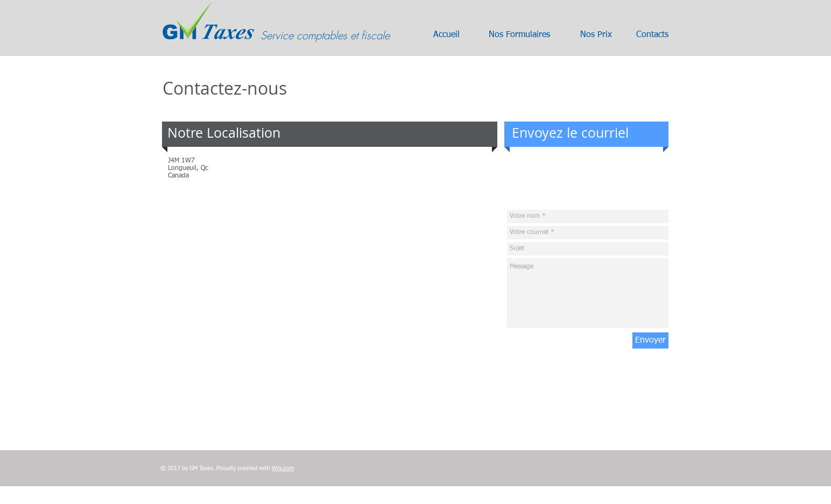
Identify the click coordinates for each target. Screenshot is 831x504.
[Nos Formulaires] (519, 35)
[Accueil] (446, 35)
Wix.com (283, 468)
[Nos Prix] (596, 35)
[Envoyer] (650, 340)
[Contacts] (652, 35)
